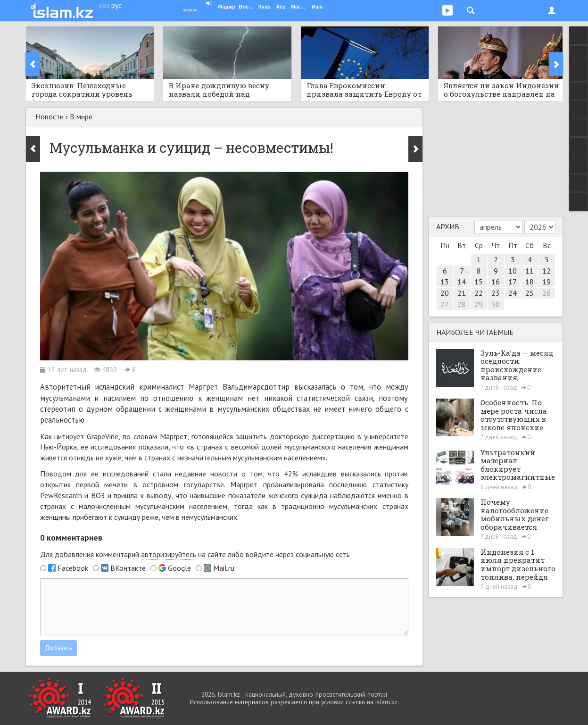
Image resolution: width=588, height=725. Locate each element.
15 (479, 282)
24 (513, 293)
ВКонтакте (128, 568)
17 (513, 282)
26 (547, 293)
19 (547, 282)
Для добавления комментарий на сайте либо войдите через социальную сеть (195, 554)
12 (547, 271)
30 (496, 304)
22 (479, 293)
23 (496, 293)
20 (445, 293)
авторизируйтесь (169, 554)
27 (445, 304)
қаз (104, 5)
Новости (50, 117)
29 (479, 304)
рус (116, 5)
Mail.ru (224, 568)
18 (530, 282)
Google (179, 568)
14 (462, 282)
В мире (81, 117)
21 (462, 293)
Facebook (73, 568)
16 (496, 282)
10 (513, 271)
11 (530, 271)
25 (530, 293)
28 (462, 304)
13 (445, 282)
